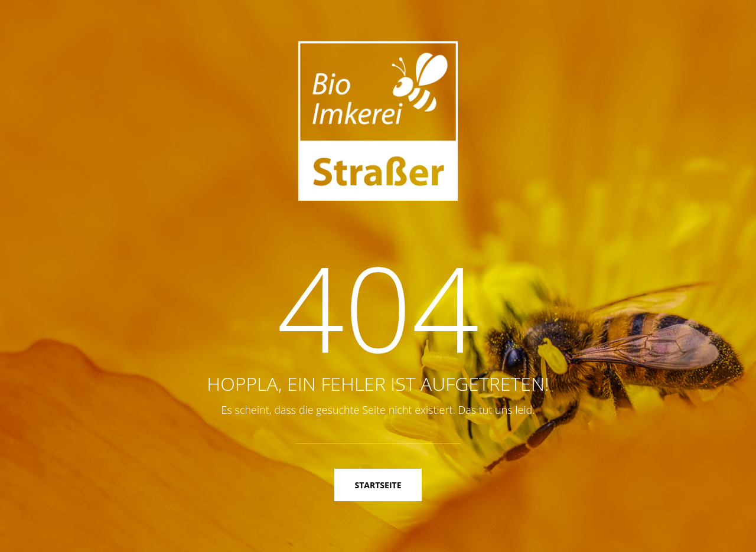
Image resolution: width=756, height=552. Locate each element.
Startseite (378, 485)
